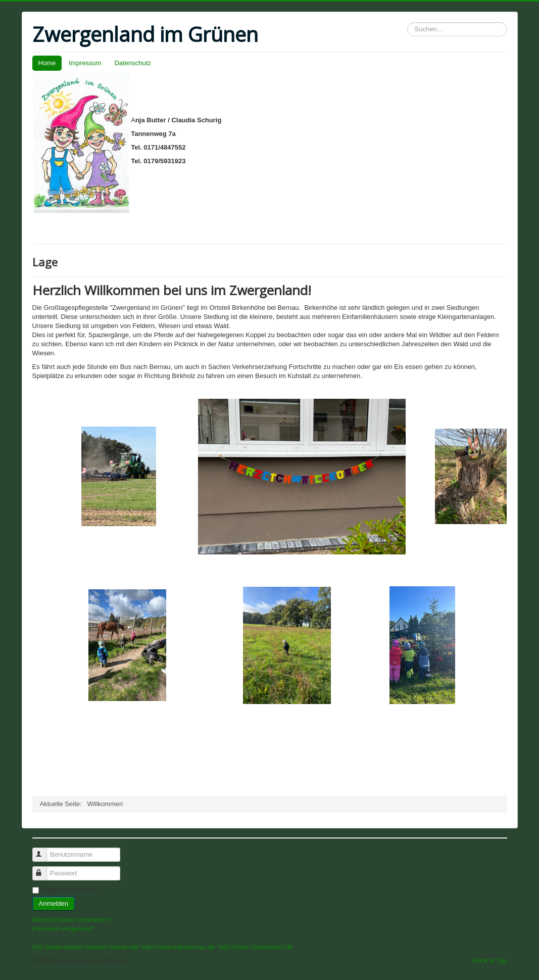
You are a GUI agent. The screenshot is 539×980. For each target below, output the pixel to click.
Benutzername (44, 850)
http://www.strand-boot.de (256, 947)
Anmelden (54, 903)
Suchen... (407, 22)
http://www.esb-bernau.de (178, 947)
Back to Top (490, 961)
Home (47, 63)
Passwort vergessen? (64, 929)
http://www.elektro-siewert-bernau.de (86, 947)
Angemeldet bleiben (69, 889)
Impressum (85, 63)
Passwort (44, 869)
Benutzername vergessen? (71, 920)
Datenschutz (132, 63)
